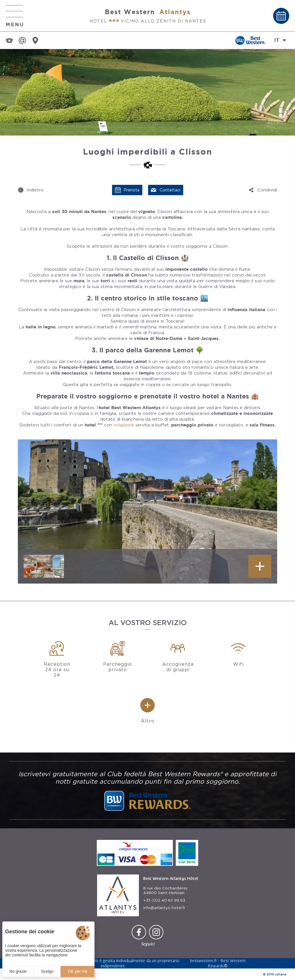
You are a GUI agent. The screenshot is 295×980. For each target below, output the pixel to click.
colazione (124, 425)
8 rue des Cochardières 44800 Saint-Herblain (165, 890)
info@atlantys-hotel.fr (164, 908)
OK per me (78, 971)
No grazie (18, 971)
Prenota (132, 190)
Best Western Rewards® (227, 963)
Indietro (35, 190)
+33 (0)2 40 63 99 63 (164, 900)
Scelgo (47, 971)
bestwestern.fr (204, 961)
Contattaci (170, 190)
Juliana (281, 974)
